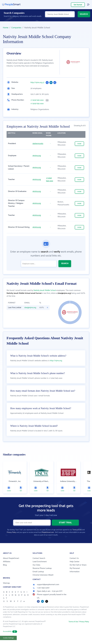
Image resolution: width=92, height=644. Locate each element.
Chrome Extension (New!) (43, 581)
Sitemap (6, 589)
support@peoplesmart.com (46, 591)
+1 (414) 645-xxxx (37, 100)
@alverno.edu (38, 144)
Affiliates (7, 568)
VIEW (79, 144)
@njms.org (37, 156)
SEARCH (84, 16)
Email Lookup (38, 578)
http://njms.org (36, 83)
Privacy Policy (12, 538)
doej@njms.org (30, 308)
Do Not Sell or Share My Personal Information (78, 574)
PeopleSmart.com (48, 538)
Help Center (75, 568)
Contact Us (74, 564)
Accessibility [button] (10, 637)
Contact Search (39, 564)
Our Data (36, 571)
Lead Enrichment (40, 568)
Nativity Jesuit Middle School (45, 290)
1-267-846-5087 (41, 594)
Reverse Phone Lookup (42, 574)
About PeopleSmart (11, 564)
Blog (5, 571)
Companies (16, 28)
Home (6, 28)
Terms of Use (77, 536)
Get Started (78, 5)
